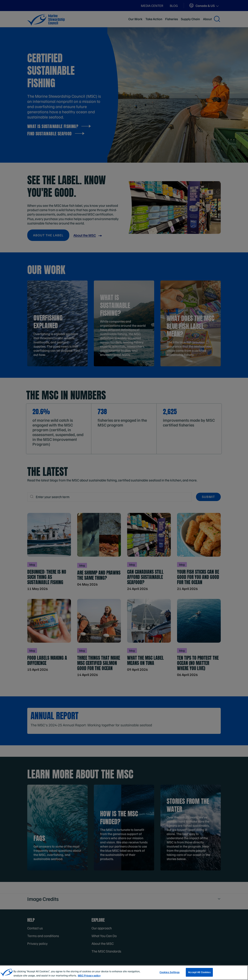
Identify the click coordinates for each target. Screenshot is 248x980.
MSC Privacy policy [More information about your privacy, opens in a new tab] (89, 976)
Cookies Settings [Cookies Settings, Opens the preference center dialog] (170, 973)
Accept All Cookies (199, 973)
